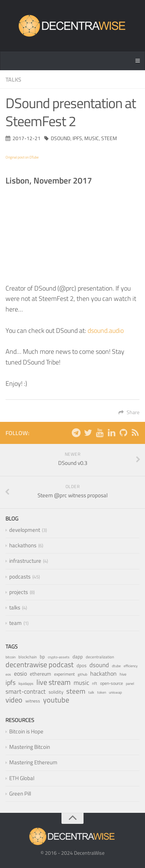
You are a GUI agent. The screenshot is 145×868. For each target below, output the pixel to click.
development (25, 530)
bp (42, 657)
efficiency (131, 666)
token (102, 692)
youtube (56, 700)
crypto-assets (59, 657)
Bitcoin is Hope (26, 731)
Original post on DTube (22, 157)
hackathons (23, 545)
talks (13, 79)
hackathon (103, 673)
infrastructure (25, 561)
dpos (82, 665)
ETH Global (22, 778)
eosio (20, 673)
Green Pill (20, 794)
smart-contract (26, 691)
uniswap (115, 692)
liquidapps (26, 684)
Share (129, 412)
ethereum (40, 674)
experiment (64, 674)
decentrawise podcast (40, 664)
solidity (56, 692)
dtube (116, 666)
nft (95, 683)
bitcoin (10, 657)
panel (130, 684)
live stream (54, 682)
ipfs (77, 138)
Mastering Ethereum (33, 762)
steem (109, 138)
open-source (112, 683)
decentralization (100, 657)
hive (123, 674)
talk (91, 692)
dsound (61, 138)
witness (33, 701)
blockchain (28, 657)
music (92, 138)
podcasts (20, 577)
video (14, 700)
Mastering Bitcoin (30, 747)
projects (19, 592)
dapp (78, 657)
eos (8, 674)
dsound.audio (106, 330)
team (15, 623)
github (82, 674)
